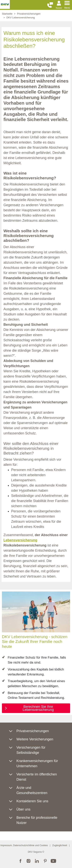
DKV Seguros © (36, 852)
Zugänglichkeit (60, 845)
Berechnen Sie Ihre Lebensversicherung (38, 708)
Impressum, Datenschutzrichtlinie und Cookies (24, 845)
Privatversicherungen (29, 14)
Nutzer (59, 8)
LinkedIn (37, 861)
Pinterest (45, 861)
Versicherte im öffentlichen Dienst (37, 777)
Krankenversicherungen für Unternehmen (37, 763)
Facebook (20, 861)
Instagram (29, 861)
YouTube (53, 861)
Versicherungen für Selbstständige (31, 750)
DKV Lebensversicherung (21, 18)
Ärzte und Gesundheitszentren (32, 790)
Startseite (7, 14)
